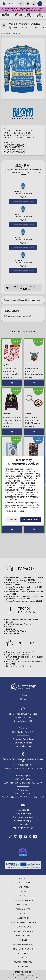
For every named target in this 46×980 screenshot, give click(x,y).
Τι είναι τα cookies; (15, 511)
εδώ (7, 507)
